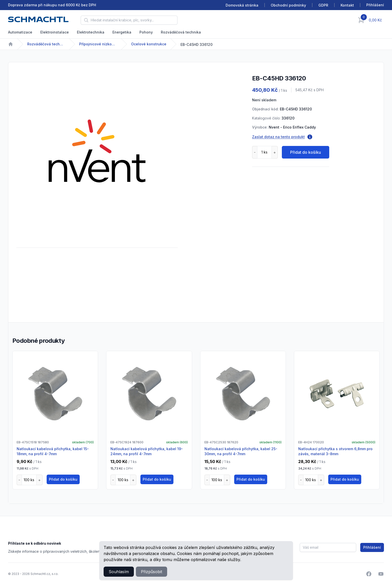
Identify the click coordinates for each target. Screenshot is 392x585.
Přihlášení (372, 547)
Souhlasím (119, 572)
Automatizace (20, 32)
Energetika (122, 32)
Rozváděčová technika (181, 32)
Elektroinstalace (55, 32)
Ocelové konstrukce (149, 44)
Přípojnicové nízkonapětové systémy (98, 44)
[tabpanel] (97, 151)
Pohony (146, 32)
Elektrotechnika (91, 32)
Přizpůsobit (152, 572)
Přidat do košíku (306, 152)
